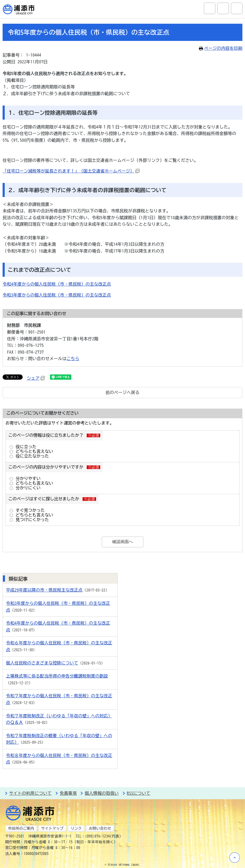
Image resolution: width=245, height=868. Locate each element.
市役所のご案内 (21, 828)
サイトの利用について (30, 793)
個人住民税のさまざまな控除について (42, 663)
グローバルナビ (237, 8)
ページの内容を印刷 (221, 48)
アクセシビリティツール (223, 8)
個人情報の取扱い (102, 793)
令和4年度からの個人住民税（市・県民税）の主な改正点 (57, 284)
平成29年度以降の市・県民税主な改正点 (44, 590)
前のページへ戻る (123, 392)
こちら (73, 359)
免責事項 (68, 793)
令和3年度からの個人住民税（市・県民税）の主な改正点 (57, 295)
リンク (76, 828)
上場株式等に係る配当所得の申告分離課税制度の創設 (57, 676)
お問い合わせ (100, 828)
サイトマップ (52, 828)
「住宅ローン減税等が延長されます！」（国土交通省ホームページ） (71, 171)
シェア (36, 378)
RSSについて (139, 793)
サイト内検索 (210, 8)
